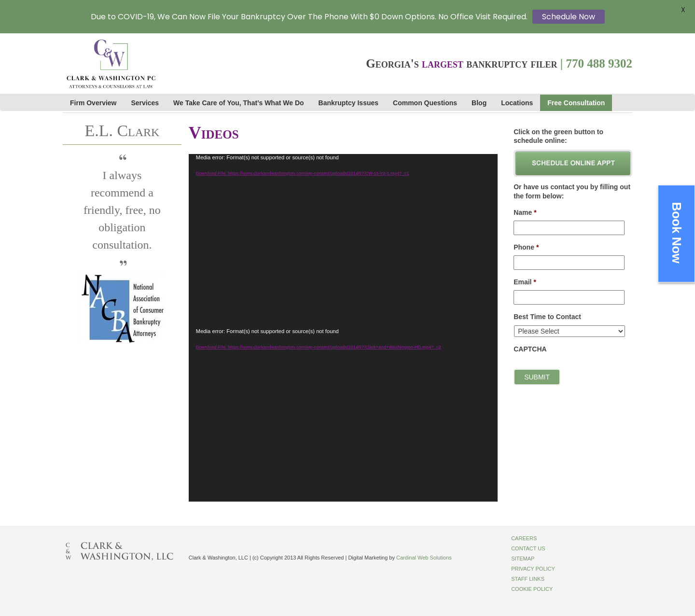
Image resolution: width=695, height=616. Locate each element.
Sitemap (523, 559)
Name (525, 212)
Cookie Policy (532, 589)
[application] (343, 241)
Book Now (677, 232)
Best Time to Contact (547, 317)
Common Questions (425, 103)
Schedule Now (569, 17)
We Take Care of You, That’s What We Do (238, 103)
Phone (526, 247)
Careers (524, 538)
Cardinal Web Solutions (424, 558)
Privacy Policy (533, 569)
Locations (517, 103)
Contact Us (528, 548)
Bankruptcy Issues (349, 103)
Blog (479, 103)
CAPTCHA (530, 349)
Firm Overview (93, 103)
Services (145, 103)
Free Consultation (576, 103)
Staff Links (528, 579)
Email (525, 282)
